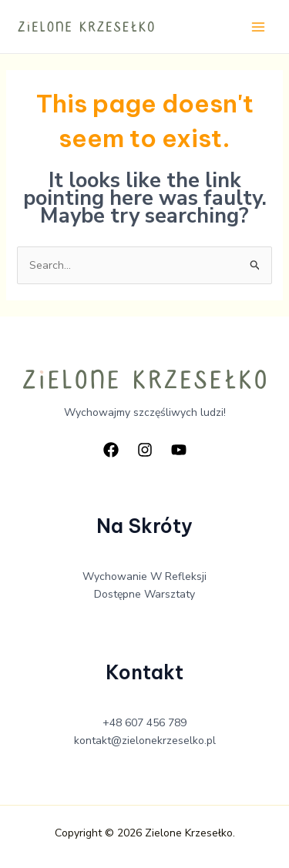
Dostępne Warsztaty (144, 594)
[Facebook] (111, 450)
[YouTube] (179, 450)
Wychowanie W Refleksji (144, 576)
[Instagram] (145, 450)
